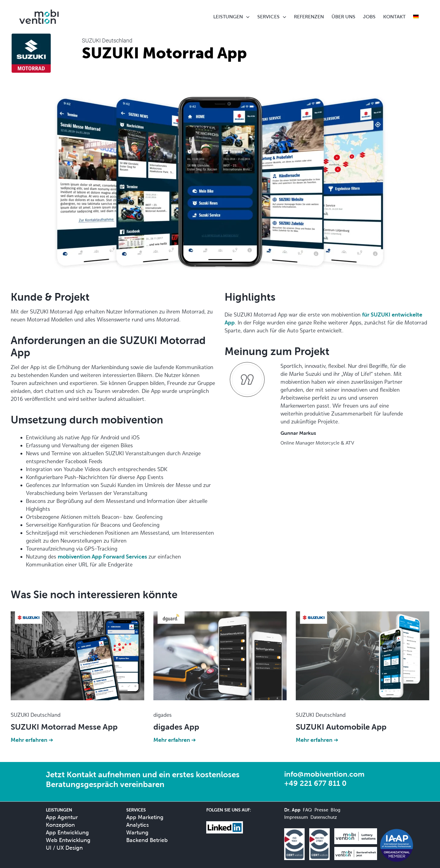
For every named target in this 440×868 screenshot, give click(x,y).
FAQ (307, 810)
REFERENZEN (309, 17)
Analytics (137, 825)
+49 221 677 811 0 (315, 783)
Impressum (296, 817)
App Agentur (62, 817)
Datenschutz (324, 817)
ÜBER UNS (343, 17)
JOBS (369, 17)
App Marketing (145, 817)
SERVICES (268, 17)
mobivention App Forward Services (102, 557)
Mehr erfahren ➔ (32, 740)
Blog (335, 810)
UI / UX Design (64, 848)
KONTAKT (394, 17)
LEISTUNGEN (228, 17)
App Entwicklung (67, 832)
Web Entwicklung (68, 840)
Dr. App (292, 810)
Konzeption (60, 825)
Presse (321, 810)
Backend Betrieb (147, 840)
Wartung (137, 832)
